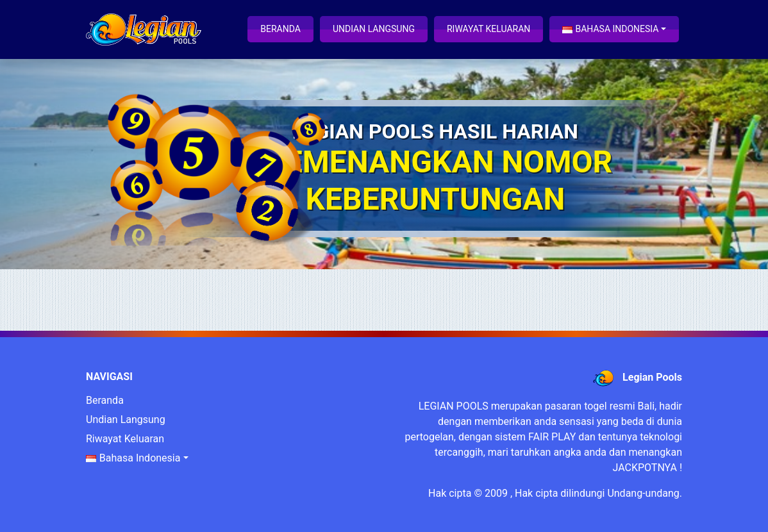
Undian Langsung (374, 29)
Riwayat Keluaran (488, 29)
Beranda (280, 29)
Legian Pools (652, 377)
